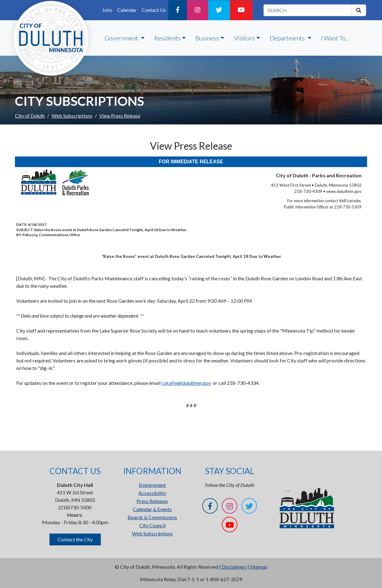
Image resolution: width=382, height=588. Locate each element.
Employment (152, 485)
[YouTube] (241, 10)
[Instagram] (198, 10)
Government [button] (122, 38)
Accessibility (152, 493)
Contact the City (75, 539)
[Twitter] (219, 10)
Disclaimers (234, 567)
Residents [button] (167, 38)
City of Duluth (30, 116)
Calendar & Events (152, 509)
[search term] (307, 10)
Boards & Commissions (152, 517)
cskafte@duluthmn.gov (186, 383)
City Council (152, 525)
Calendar (127, 10)
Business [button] (207, 38)
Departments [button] (288, 38)
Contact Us (154, 10)
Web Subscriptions (72, 116)
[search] (359, 10)
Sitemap (259, 567)
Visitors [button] (244, 38)
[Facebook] (178, 10)
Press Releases (152, 501)
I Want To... (335, 38)
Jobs (107, 10)
